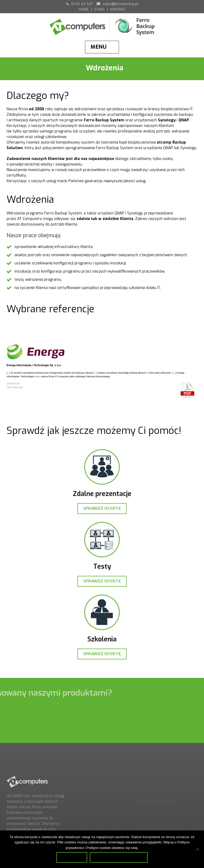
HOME (84, 9)
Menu (99, 47)
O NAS (99, 9)
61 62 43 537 (79, 4)
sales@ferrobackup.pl (117, 4)
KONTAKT (118, 9)
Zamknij (72, 857)
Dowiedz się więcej (119, 857)
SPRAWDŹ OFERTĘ (102, 508)
